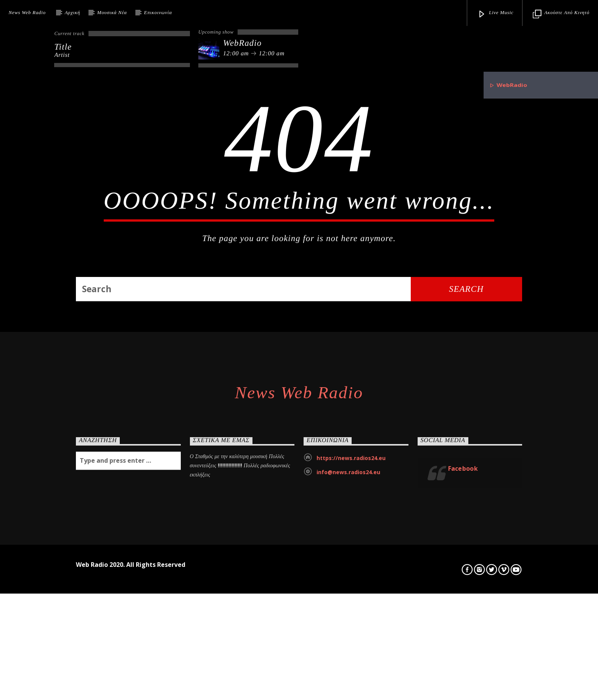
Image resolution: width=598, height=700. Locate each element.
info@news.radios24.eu (348, 653)
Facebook (463, 650)
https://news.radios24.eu (351, 639)
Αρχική (72, 13)
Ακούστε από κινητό (561, 14)
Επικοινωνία (158, 13)
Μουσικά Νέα (112, 13)
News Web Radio (27, 13)
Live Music (496, 14)
